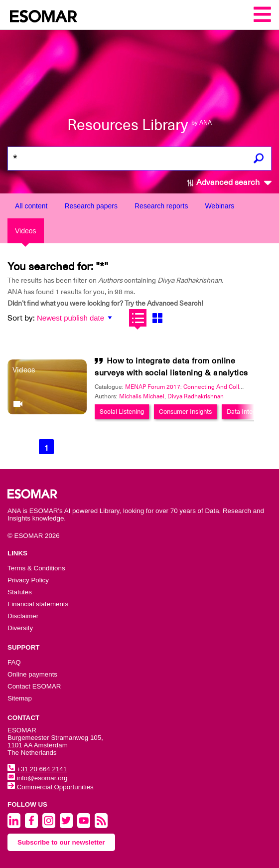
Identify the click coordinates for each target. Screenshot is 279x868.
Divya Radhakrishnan (196, 396)
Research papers (91, 206)
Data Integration (250, 412)
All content (31, 206)
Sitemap (20, 698)
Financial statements (38, 604)
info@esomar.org (37, 778)
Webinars (219, 206)
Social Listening (122, 412)
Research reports (161, 206)
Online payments (32, 674)
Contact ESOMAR (34, 686)
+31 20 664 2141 (37, 769)
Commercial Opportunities (51, 787)
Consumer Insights (185, 412)
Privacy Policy (28, 580)
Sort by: (21, 318)
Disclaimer (23, 616)
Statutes (20, 592)
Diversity (20, 628)
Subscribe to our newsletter (61, 842)
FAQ (14, 662)
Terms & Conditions (36, 568)
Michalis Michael (142, 396)
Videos (26, 231)
